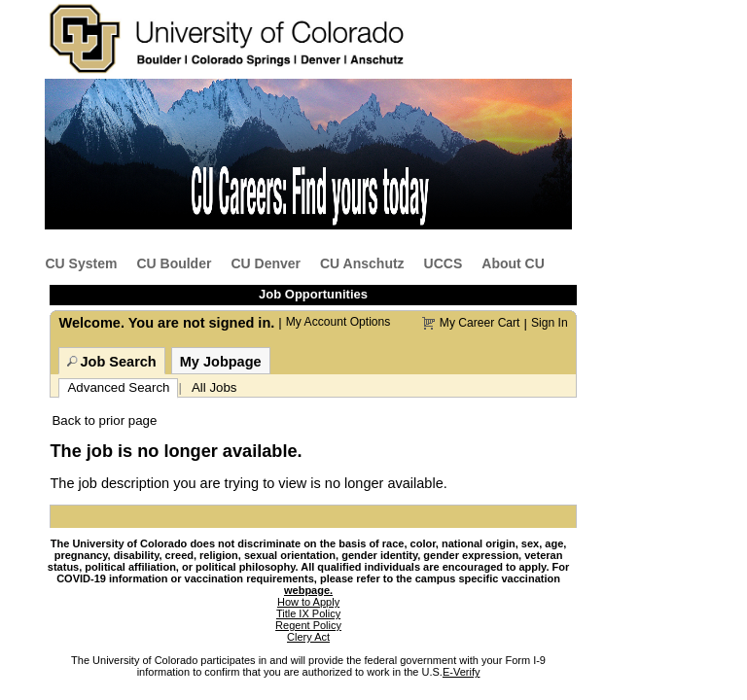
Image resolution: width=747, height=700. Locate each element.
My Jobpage (221, 362)
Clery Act (308, 637)
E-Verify (462, 672)
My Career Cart (480, 323)
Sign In (550, 323)
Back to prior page (104, 420)
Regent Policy (308, 625)
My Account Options (338, 322)
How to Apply (308, 602)
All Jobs (214, 387)
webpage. (308, 590)
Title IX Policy (308, 613)
